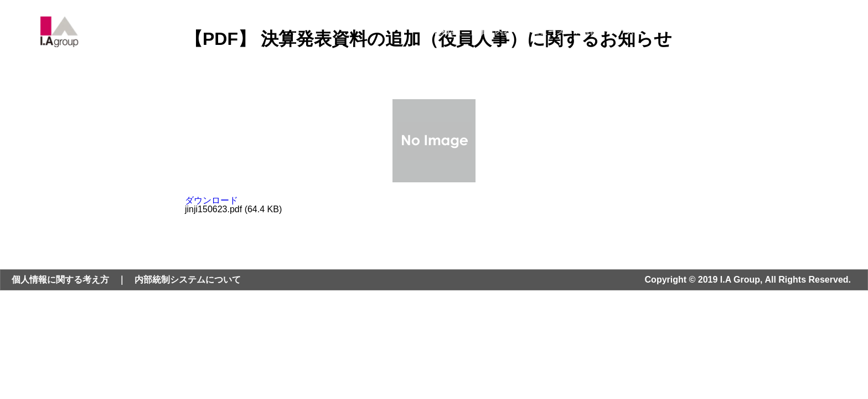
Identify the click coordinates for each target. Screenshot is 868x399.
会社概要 (442, 31)
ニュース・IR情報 (565, 31)
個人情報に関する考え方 (60, 280)
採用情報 (721, 31)
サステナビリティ (651, 31)
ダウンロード (211, 200)
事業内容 (495, 31)
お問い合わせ (782, 31)
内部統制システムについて (188, 280)
